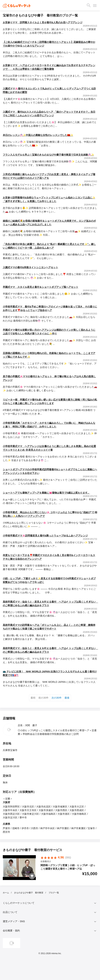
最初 (33, 698)
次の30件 (57, 698)
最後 (67, 698)
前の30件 (43, 698)
